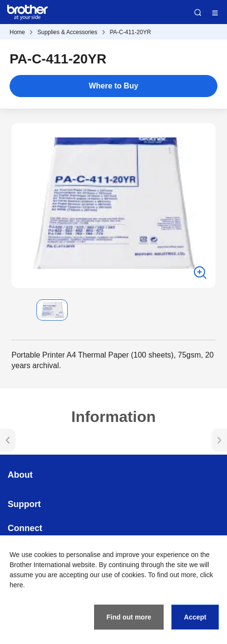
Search (198, 12)
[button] (19, 310)
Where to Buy (113, 86)
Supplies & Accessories (67, 32)
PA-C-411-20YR (131, 32)
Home (17, 32)
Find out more (129, 617)
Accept (195, 617)
